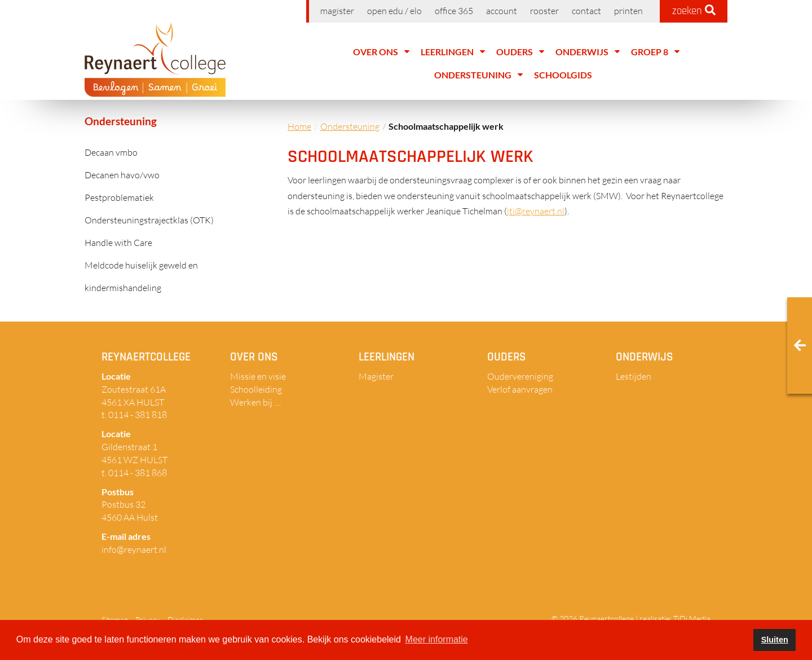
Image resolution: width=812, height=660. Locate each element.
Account (502, 11)
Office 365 (454, 11)
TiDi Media (692, 619)
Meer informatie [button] (437, 639)
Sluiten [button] (775, 640)
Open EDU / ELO (394, 11)
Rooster (544, 11)
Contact (586, 11)
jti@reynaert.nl (536, 211)
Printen (628, 11)
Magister (337, 11)
